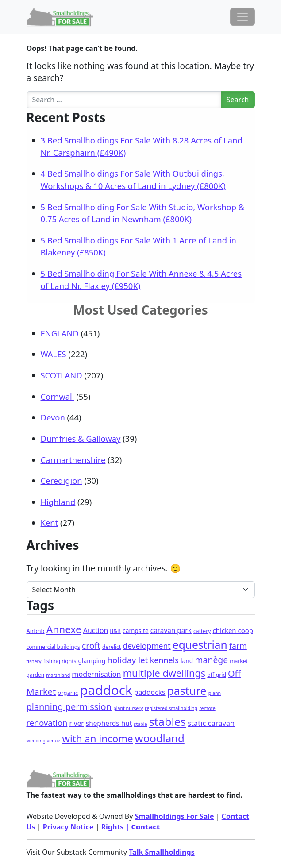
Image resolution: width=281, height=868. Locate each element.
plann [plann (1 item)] (215, 693)
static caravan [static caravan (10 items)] (211, 723)
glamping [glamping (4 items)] (92, 661)
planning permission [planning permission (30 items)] (69, 707)
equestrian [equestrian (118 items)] (200, 645)
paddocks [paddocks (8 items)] (150, 692)
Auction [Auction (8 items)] (96, 630)
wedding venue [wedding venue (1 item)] (44, 741)
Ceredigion (62, 480)
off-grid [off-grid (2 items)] (216, 675)
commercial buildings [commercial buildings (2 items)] (53, 647)
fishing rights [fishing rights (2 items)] (60, 661)
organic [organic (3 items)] (68, 693)
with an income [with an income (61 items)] (97, 739)
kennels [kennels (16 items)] (164, 660)
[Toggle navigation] (243, 17)
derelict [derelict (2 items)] (112, 647)
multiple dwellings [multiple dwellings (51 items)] (164, 673)
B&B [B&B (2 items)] (115, 631)
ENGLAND (60, 333)
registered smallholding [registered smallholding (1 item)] (171, 708)
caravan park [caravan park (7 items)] (171, 630)
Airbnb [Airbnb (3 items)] (36, 631)
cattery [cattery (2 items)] (202, 631)
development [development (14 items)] (146, 646)
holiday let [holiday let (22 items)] (127, 660)
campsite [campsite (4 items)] (136, 631)
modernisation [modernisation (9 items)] (96, 674)
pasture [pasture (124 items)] (187, 691)
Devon (53, 417)
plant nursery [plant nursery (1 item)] (128, 708)
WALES (54, 354)
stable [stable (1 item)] (140, 724)
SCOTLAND (62, 375)
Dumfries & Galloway (81, 438)
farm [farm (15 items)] (238, 646)
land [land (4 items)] (187, 661)
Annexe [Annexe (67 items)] (64, 629)
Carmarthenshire (73, 460)
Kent (50, 523)
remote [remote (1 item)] (207, 708)
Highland (58, 502)
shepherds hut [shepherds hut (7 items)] (109, 723)
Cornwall (58, 396)
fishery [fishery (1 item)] (34, 661)
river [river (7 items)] (77, 723)
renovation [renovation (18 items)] (47, 723)
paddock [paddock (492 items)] (106, 690)
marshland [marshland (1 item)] (58, 675)
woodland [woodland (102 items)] (160, 738)
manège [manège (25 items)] (212, 660)
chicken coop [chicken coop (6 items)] (233, 630)
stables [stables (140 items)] (167, 721)
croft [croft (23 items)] (91, 646)
